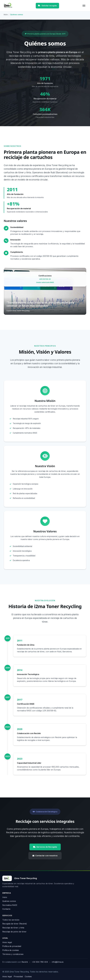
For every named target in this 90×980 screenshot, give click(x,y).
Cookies (28, 976)
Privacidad (18, 976)
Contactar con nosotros (45, 859)
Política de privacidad (12, 946)
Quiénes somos (9, 901)
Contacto (6, 909)
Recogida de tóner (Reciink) (15, 924)
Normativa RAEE (10, 905)
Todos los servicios (11, 920)
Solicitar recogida (47, 6)
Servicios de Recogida (45, 850)
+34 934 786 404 (40, 962)
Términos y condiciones (13, 954)
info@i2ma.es (58, 962)
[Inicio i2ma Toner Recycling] (20, 878)
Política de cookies (11, 950)
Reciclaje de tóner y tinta (13, 928)
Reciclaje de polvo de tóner (14, 932)
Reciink (25, 962)
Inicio (6, 14)
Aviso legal (7, 942)
